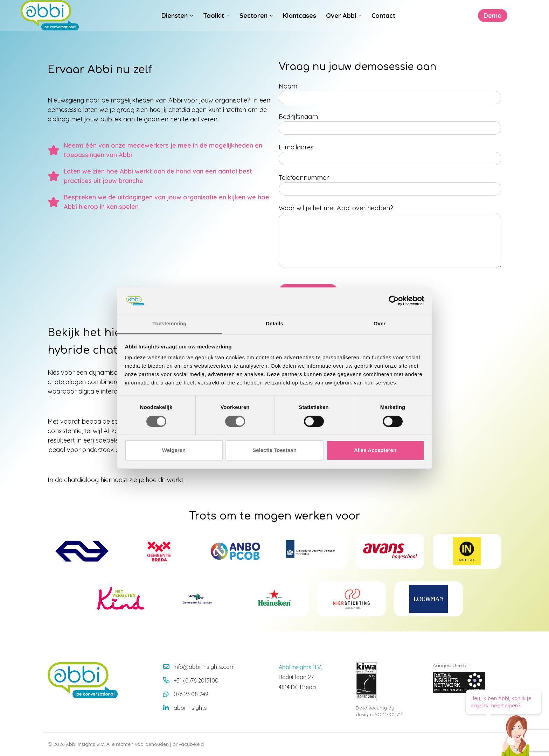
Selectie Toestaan (274, 450)
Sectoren (253, 25)
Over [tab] (380, 324)
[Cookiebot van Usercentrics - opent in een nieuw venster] (394, 301)
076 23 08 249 (191, 694)
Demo (464, 25)
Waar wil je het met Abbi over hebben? (336, 208)
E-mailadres (296, 147)
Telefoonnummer (304, 178)
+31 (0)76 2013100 (196, 680)
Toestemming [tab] (169, 324)
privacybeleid (188, 744)
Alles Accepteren (375, 450)
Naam (288, 86)
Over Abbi (341, 25)
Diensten (175, 25)
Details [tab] (274, 324)
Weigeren (174, 450)
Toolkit (214, 25)
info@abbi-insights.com (204, 667)
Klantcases (300, 25)
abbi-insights (190, 708)
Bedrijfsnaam (298, 117)
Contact (383, 25)
